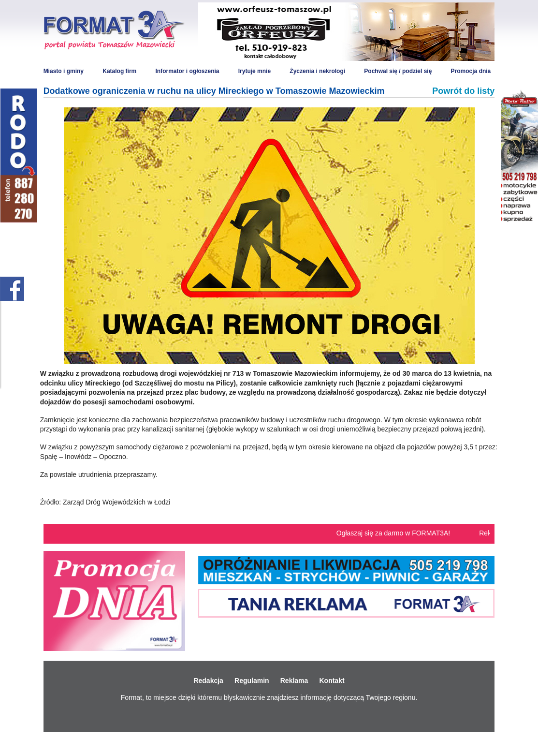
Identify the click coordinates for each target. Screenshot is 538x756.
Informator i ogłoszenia (187, 71)
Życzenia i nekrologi (317, 71)
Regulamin (252, 681)
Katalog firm (119, 71)
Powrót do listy (463, 91)
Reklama (294, 681)
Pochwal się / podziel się (398, 71)
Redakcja (208, 681)
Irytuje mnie (254, 71)
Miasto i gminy (64, 71)
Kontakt (332, 681)
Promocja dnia (471, 71)
